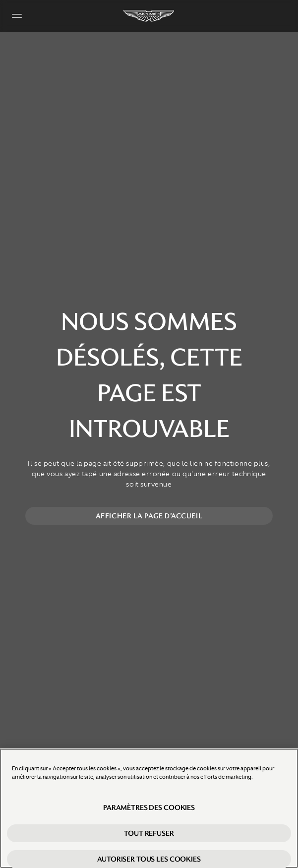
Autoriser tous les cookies (149, 859)
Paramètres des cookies (149, 807)
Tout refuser (149, 833)
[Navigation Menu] (17, 16)
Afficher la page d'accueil (149, 516)
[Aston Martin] (149, 16)
